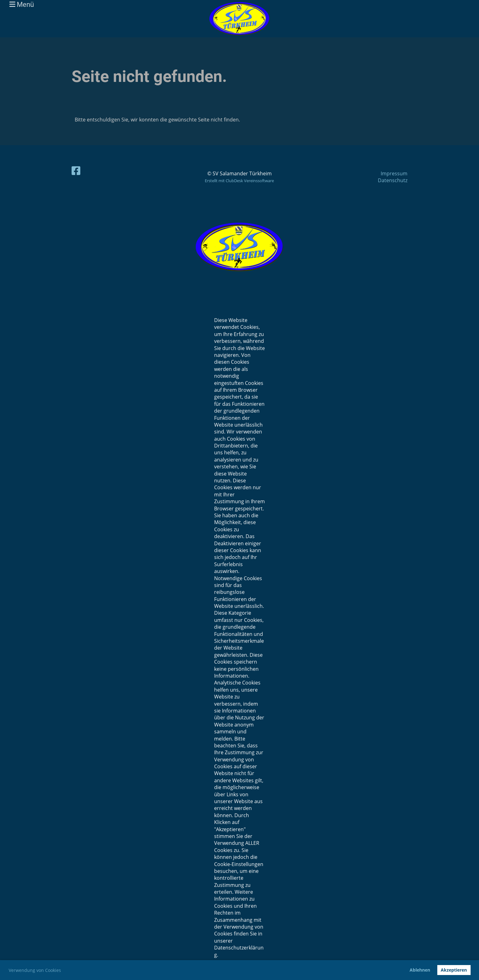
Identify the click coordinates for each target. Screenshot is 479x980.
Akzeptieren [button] (454, 970)
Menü (22, 5)
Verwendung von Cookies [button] (35, 970)
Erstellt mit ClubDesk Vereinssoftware (239, 181)
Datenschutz (393, 180)
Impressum (394, 173)
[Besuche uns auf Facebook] (76, 170)
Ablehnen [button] (420, 970)
